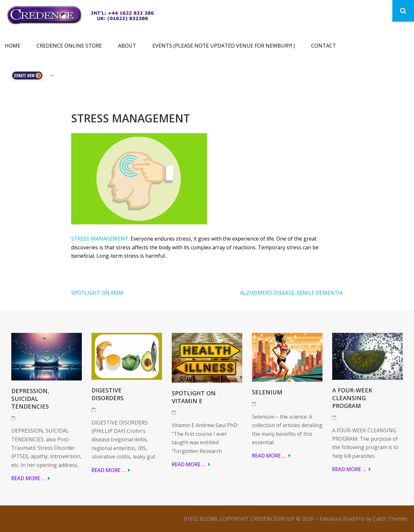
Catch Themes (390, 519)
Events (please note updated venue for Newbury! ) (224, 46)
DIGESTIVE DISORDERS (108, 394)
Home (13, 46)
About (127, 46)
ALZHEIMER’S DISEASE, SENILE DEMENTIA (291, 293)
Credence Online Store (69, 46)
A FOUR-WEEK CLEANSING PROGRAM (352, 398)
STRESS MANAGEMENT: (100, 239)
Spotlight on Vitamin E (194, 397)
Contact (324, 46)
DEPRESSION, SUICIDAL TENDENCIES (30, 399)
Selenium (267, 392)
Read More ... (28, 478)
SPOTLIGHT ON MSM (97, 293)
